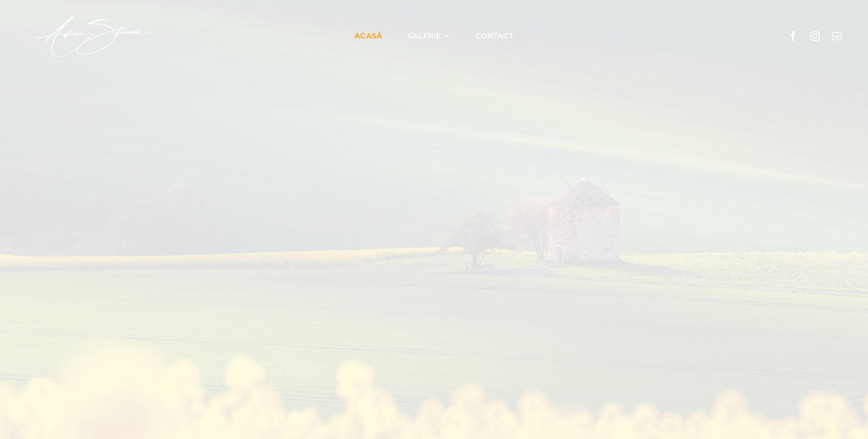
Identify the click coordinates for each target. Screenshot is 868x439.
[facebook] (793, 36)
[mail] (837, 36)
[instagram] (815, 36)
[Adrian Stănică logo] (95, 15)
